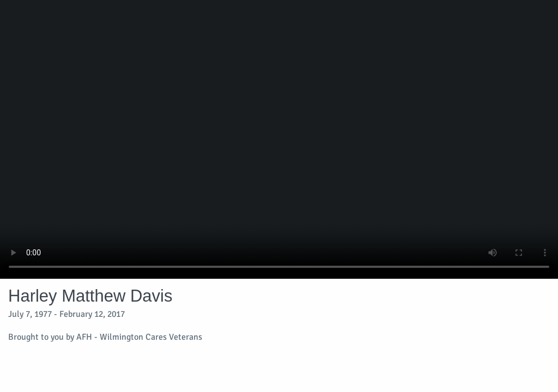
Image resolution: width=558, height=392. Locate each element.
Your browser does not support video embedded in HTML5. (279, 139)
